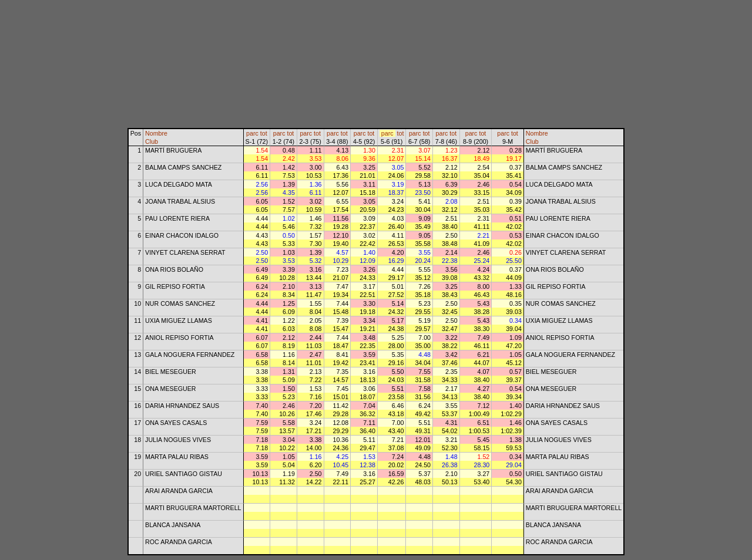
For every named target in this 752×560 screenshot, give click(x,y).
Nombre (156, 133)
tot (264, 133)
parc (252, 133)
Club (152, 141)
